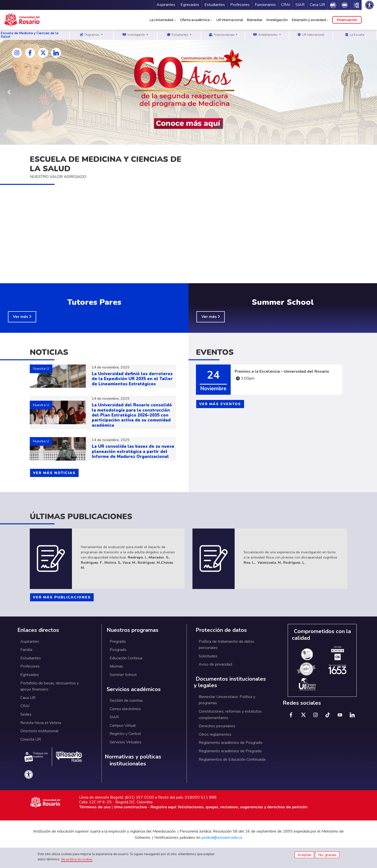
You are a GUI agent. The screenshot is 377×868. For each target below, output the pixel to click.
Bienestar (255, 20)
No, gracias (327, 855)
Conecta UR (31, 739)
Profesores (240, 5)
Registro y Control (125, 734)
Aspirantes (166, 5)
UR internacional (230, 20)
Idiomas (116, 666)
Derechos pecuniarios (217, 726)
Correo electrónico (125, 709)
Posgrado (118, 650)
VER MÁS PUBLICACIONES (62, 597)
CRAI (286, 5)
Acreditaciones (266, 35)
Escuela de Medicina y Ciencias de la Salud (30, 35)
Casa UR (317, 5)
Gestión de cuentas (126, 700)
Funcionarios (265, 5)
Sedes (26, 714)
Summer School (123, 675)
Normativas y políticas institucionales (133, 760)
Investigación (277, 20)
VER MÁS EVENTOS (220, 404)
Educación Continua (126, 658)
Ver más (21, 317)
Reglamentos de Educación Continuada (232, 759)
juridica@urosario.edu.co (222, 838)
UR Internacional (311, 35)
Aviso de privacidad (215, 664)
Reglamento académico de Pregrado (230, 751)
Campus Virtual (123, 726)
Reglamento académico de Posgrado (231, 743)
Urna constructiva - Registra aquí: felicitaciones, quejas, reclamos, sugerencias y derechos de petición (211, 807)
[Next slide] (368, 96)
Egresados (190, 5)
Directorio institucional (39, 731)
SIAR (300, 5)
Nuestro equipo (222, 35)
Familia (26, 650)
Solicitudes (208, 656)
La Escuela (355, 35)
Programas (90, 35)
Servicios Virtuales (126, 742)
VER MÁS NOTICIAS (54, 473)
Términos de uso (95, 807)
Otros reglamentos (215, 734)
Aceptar (304, 855)
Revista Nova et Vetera (41, 723)
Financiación (347, 20)
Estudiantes (215, 5)
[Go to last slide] (9, 92)
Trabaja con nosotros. (36, 757)
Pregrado (118, 642)
